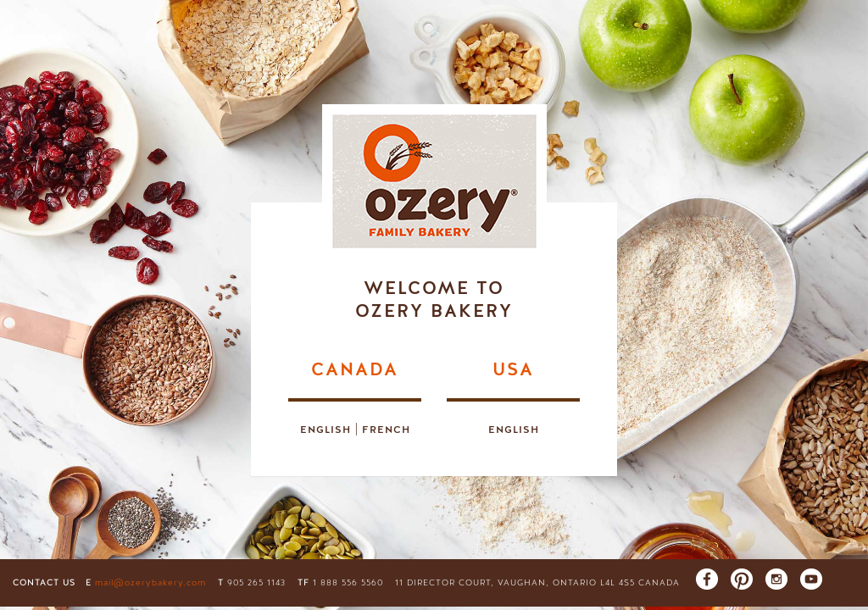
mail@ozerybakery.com (150, 583)
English (325, 430)
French (386, 430)
